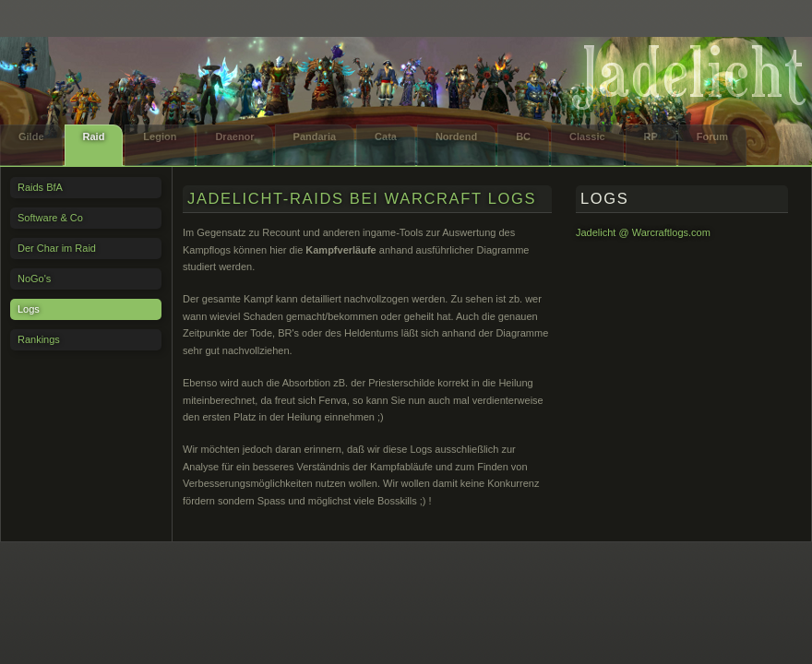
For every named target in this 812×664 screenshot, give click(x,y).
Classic (587, 136)
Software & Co (50, 218)
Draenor (234, 136)
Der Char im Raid (57, 248)
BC (523, 136)
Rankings (39, 339)
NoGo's (34, 279)
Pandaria (315, 136)
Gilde (31, 136)
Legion (160, 136)
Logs (29, 309)
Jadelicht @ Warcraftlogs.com (643, 232)
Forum (712, 136)
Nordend (456, 136)
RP (651, 136)
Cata (386, 136)
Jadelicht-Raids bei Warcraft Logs (362, 198)
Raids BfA (40, 187)
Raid (94, 136)
